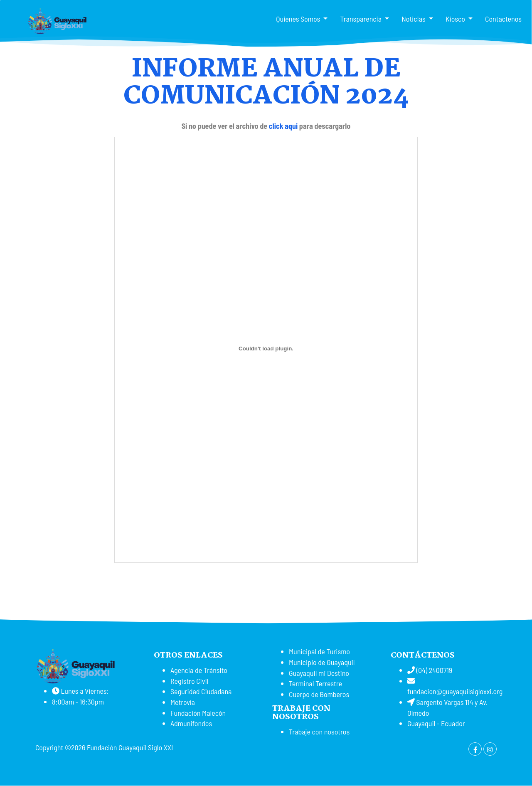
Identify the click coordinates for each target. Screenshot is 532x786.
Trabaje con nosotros (319, 732)
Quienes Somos (299, 19)
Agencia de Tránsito (199, 670)
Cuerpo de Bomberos (319, 694)
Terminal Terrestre (315, 683)
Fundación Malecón (198, 713)
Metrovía (183, 702)
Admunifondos (191, 723)
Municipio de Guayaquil (322, 662)
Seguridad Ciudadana (201, 691)
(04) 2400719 (433, 670)
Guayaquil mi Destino (319, 673)
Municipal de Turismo (319, 651)
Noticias (414, 19)
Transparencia (361, 19)
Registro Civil (189, 681)
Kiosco (456, 19)
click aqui (283, 126)
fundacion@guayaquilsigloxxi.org (455, 691)
